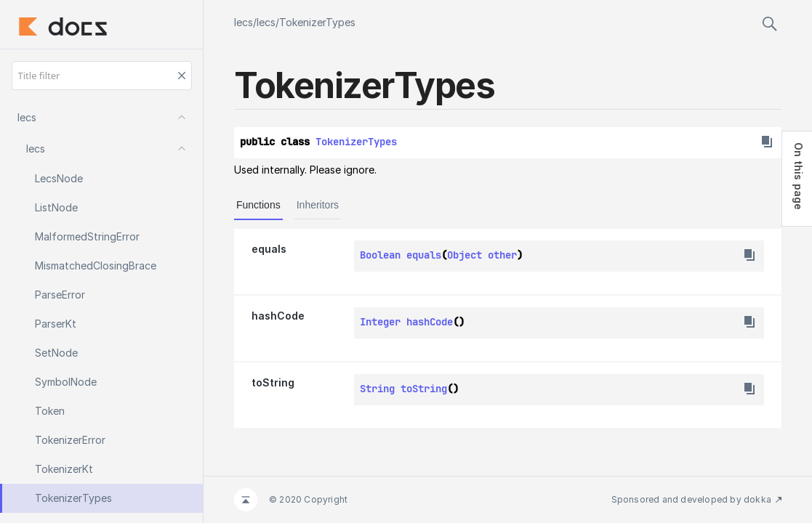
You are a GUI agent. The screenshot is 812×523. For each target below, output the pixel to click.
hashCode (278, 316)
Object (465, 255)
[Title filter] (102, 76)
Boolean (380, 255)
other (502, 255)
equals (269, 249)
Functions (258, 205)
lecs (244, 22)
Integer (380, 322)
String (377, 389)
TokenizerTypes (317, 22)
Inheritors (318, 205)
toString (273, 382)
